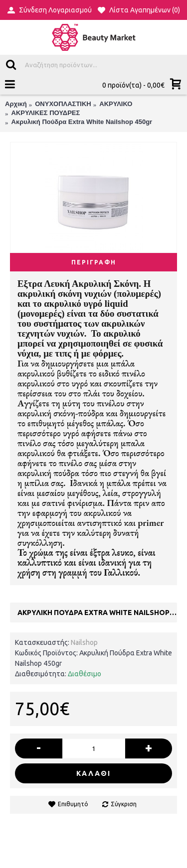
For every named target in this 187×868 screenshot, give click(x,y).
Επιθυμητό (73, 804)
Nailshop (84, 642)
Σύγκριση (124, 804)
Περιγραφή (94, 262)
